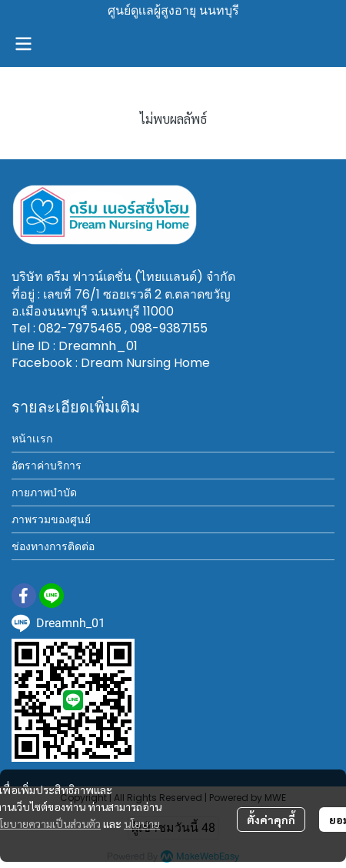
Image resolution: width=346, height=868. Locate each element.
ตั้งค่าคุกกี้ (271, 820)
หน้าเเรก (32, 439)
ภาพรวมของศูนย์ (51, 519)
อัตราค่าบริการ (47, 466)
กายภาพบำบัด (44, 492)
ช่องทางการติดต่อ (53, 546)
